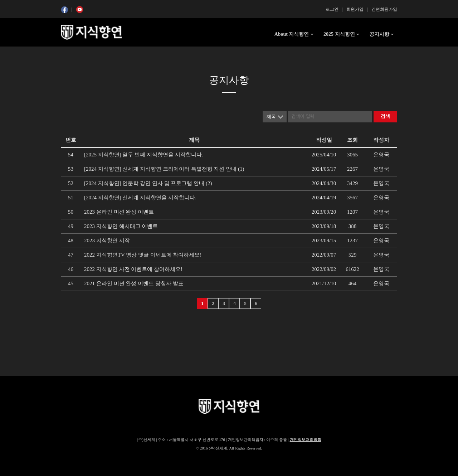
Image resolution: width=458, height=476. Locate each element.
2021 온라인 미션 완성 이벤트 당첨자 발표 (134, 283)
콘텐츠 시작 (74, 54)
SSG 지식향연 (91, 32)
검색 (385, 116)
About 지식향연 (292, 34)
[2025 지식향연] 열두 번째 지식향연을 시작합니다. (144, 155)
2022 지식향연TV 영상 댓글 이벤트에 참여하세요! (143, 255)
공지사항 (379, 34)
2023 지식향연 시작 (107, 241)
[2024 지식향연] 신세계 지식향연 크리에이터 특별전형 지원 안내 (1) (164, 169)
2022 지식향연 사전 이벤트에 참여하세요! (133, 269)
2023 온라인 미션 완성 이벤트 (119, 212)
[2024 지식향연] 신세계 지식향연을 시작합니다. (140, 198)
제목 (271, 116)
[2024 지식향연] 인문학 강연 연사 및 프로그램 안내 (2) (148, 183)
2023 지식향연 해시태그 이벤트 (121, 226)
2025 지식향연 (339, 34)
